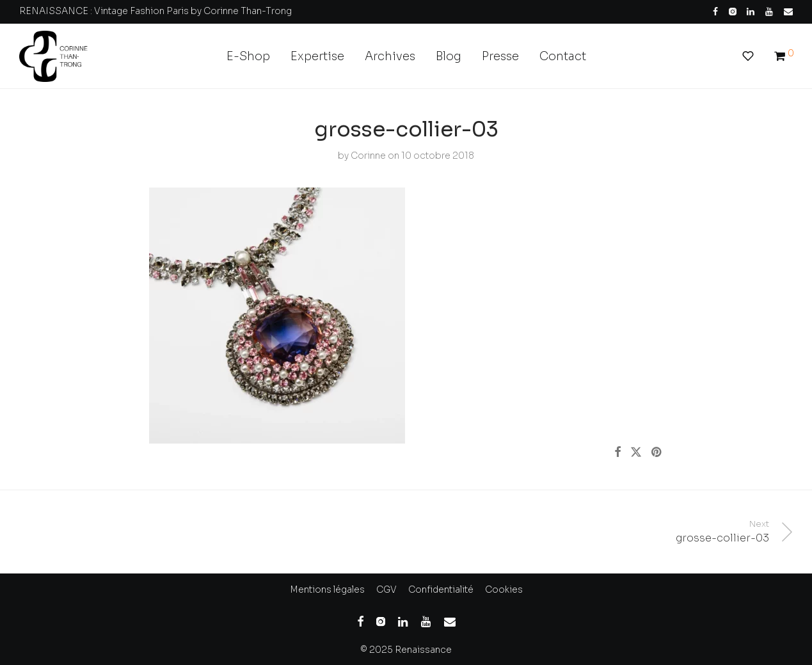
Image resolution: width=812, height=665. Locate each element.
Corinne (368, 156)
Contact (563, 56)
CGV (386, 589)
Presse (500, 56)
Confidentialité (441, 589)
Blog (449, 56)
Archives (390, 56)
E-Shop (248, 56)
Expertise (317, 56)
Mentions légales (327, 589)
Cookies (504, 589)
